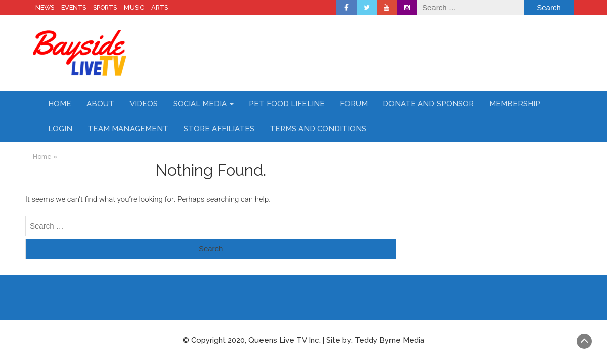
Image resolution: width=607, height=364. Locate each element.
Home (60, 104)
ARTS (160, 7)
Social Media (203, 104)
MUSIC (134, 7)
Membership (515, 104)
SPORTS (105, 7)
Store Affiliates (219, 129)
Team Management (128, 129)
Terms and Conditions (318, 129)
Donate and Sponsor (428, 104)
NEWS (45, 7)
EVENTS (74, 7)
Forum (354, 104)
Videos (144, 104)
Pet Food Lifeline (287, 104)
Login (60, 129)
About (100, 104)
